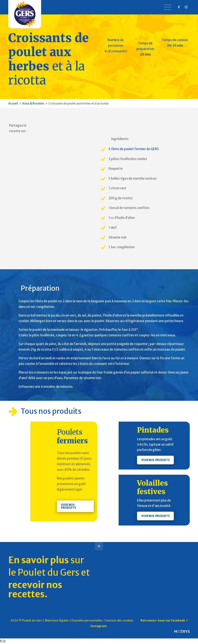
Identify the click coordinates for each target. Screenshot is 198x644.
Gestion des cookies (119, 620)
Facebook (50, 126)
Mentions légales (57, 620)
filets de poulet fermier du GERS (135, 149)
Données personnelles (87, 620)
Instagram (99, 626)
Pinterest (42, 126)
